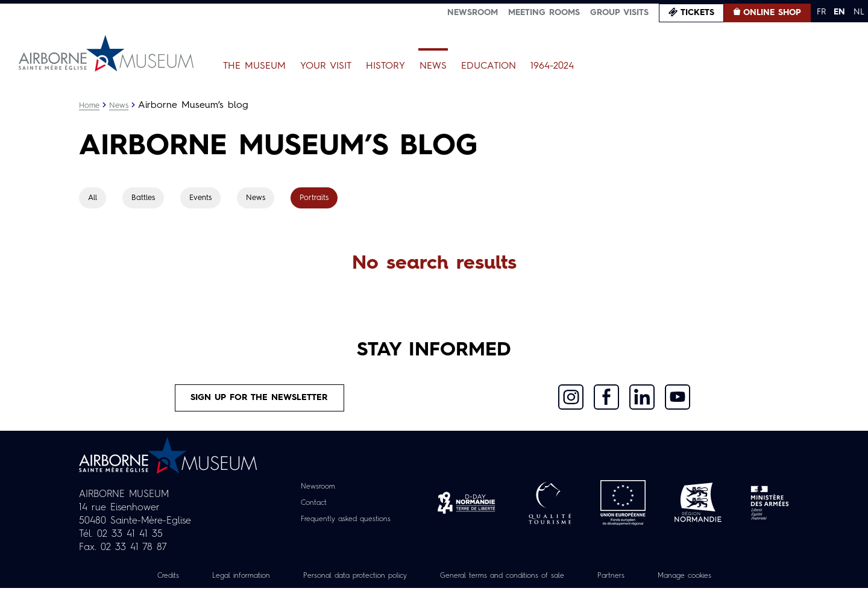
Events (206, 198)
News (433, 66)
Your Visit (326, 66)
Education (489, 66)
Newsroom (473, 13)
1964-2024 (552, 66)
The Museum (254, 66)
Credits (135, 581)
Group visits (619, 13)
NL (859, 12)
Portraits (323, 198)
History (385, 66)
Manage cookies (714, 581)
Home (90, 105)
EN (839, 12)
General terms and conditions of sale (511, 581)
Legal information (215, 581)
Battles (146, 198)
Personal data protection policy (343, 581)
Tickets (697, 13)
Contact (308, 508)
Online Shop (772, 13)
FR (821, 12)
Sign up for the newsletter (260, 401)
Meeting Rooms (544, 13)
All (93, 198)
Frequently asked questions (346, 525)
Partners (633, 581)
